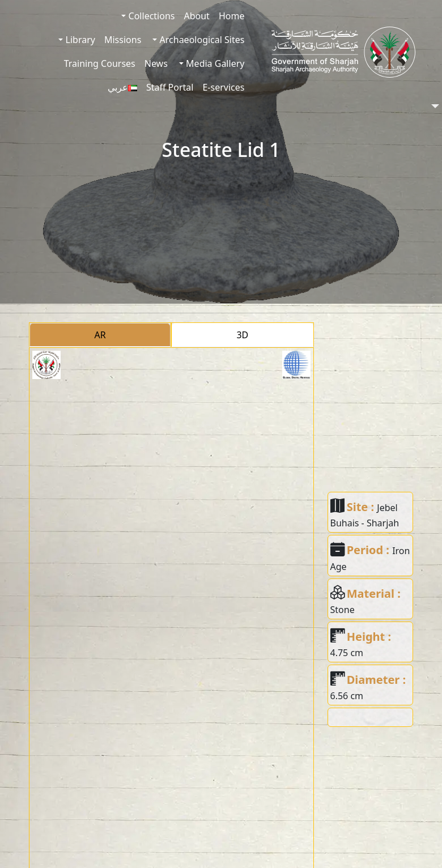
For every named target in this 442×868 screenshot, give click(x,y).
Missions (123, 40)
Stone (343, 610)
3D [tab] (242, 335)
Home (232, 16)
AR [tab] (100, 335)
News (156, 63)
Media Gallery (214, 63)
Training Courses (100, 63)
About (196, 16)
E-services (223, 87)
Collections (150, 16)
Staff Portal (170, 87)
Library (79, 40)
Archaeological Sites (201, 40)
